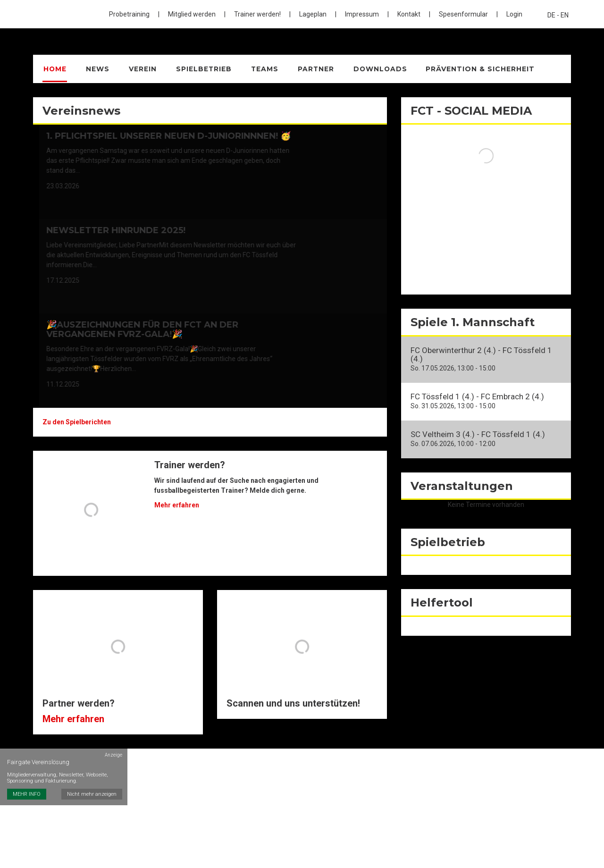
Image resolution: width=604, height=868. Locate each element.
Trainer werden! (257, 14)
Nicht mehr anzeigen (92, 771)
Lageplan (313, 14)
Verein (139, 69)
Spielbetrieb (199, 69)
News (96, 69)
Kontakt (409, 14)
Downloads (373, 69)
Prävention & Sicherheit (473, 69)
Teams (259, 69)
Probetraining (129, 14)
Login (514, 14)
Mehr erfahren (177, 505)
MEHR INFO (27, 771)
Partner (310, 69)
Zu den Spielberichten (77, 422)
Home (54, 69)
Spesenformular (463, 14)
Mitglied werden (192, 14)
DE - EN (558, 15)
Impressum (362, 14)
